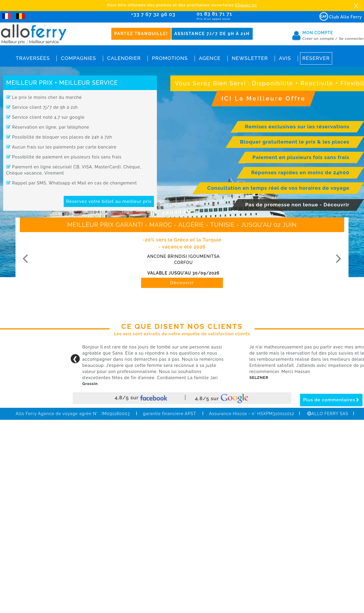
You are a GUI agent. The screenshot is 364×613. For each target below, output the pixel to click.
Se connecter (351, 39)
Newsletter (250, 58)
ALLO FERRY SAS (328, 414)
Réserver (316, 58)
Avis (285, 58)
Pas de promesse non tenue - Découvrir (297, 205)
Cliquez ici (246, 5)
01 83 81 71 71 (231, 16)
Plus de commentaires (331, 400)
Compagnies (78, 58)
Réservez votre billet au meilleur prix (109, 201)
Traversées (33, 58)
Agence (210, 58)
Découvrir (182, 283)
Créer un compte (320, 39)
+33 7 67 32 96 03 (153, 14)
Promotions (170, 58)
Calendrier (124, 58)
